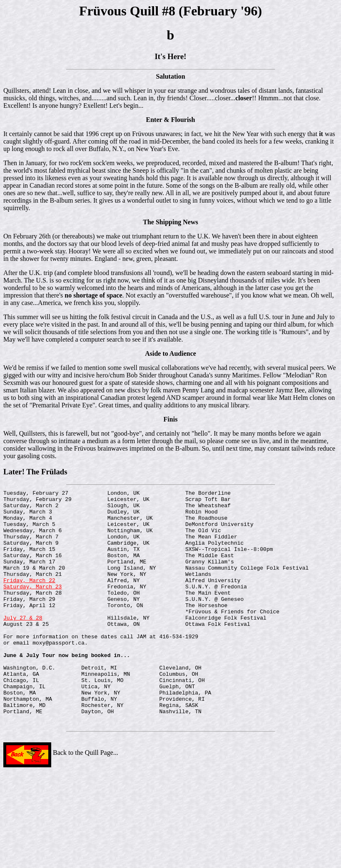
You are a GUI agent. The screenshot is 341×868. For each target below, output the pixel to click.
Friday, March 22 (29, 599)
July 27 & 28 (23, 644)
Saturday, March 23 (32, 606)
